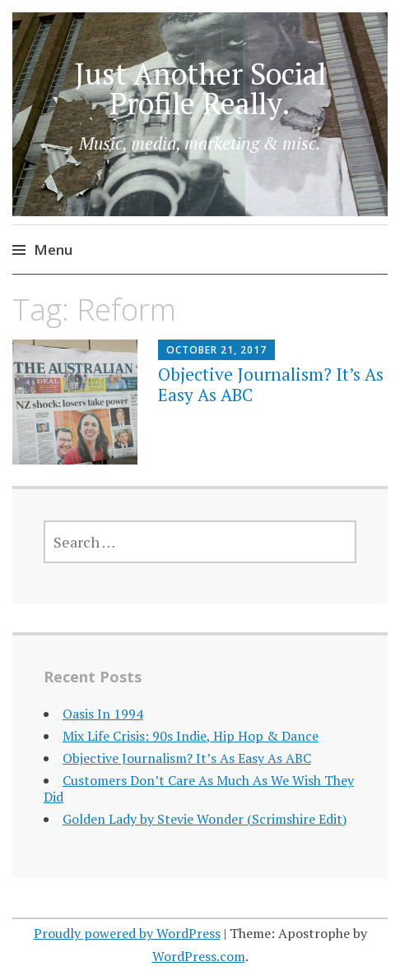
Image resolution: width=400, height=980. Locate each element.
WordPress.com (199, 956)
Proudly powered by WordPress (127, 933)
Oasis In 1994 (103, 714)
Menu (53, 250)
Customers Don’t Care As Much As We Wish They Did (199, 788)
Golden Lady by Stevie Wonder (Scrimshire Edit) (205, 819)
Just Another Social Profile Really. (200, 88)
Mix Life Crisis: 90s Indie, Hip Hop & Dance (191, 736)
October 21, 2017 (216, 350)
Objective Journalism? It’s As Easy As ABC (271, 384)
